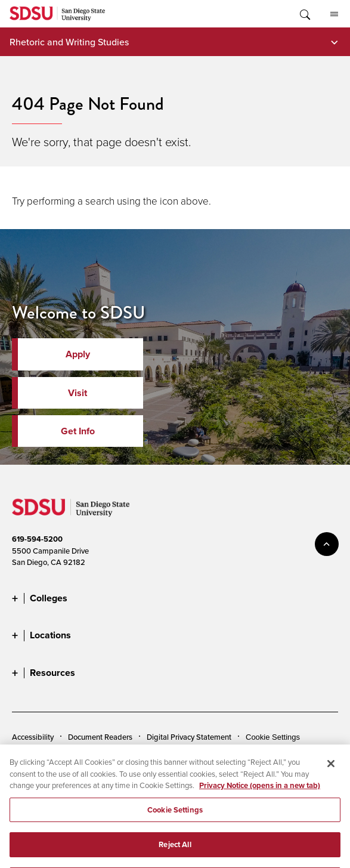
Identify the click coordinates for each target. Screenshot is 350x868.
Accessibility (33, 737)
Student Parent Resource (241, 755)
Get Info (78, 431)
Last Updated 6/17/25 (49, 844)
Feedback (138, 774)
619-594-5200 (37, 539)
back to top (327, 544)
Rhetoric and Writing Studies (69, 42)
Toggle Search (304, 14)
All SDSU (334, 14)
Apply (78, 354)
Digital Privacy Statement (189, 737)
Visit (78, 393)
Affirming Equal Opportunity (59, 774)
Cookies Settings (275, 737)
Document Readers (100, 737)
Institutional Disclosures (145, 755)
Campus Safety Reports (52, 755)
